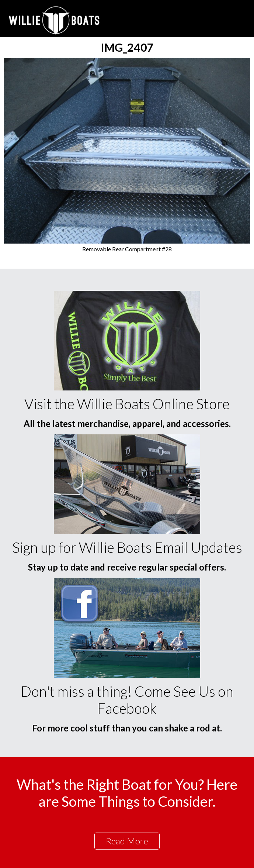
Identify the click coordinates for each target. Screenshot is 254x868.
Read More (127, 841)
